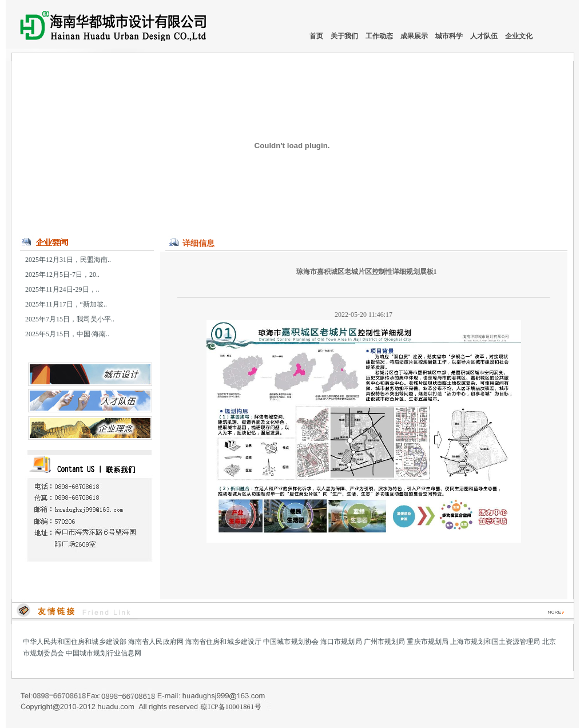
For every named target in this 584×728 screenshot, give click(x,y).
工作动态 (380, 36)
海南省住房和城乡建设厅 (223, 642)
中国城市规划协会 (291, 642)
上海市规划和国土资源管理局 (495, 642)
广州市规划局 (385, 642)
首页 (316, 36)
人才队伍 (485, 36)
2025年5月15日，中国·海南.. (67, 334)
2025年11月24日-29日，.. (62, 289)
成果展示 (415, 36)
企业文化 (519, 36)
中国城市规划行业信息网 (104, 653)
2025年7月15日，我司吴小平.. (70, 319)
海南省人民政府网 (156, 642)
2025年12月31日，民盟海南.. (68, 260)
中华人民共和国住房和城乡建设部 (75, 642)
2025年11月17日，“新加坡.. (66, 304)
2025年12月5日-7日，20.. (62, 275)
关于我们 (345, 36)
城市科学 (450, 36)
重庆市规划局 (428, 642)
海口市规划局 (341, 642)
